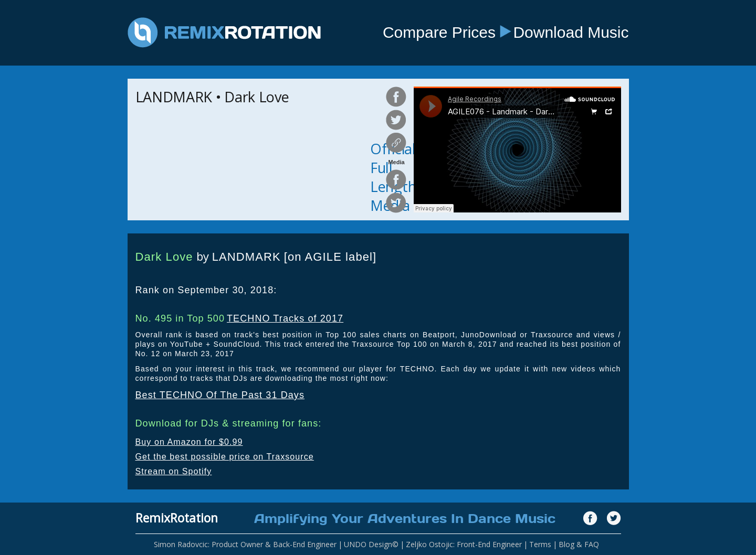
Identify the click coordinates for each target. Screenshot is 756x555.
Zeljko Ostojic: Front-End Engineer (464, 544)
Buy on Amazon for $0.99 (189, 442)
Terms (540, 544)
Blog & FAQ (579, 544)
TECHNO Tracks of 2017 (285, 318)
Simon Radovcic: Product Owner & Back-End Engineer (245, 544)
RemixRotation (177, 518)
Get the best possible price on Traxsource (225, 457)
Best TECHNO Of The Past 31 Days (220, 395)
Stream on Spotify (174, 471)
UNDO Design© (371, 544)
